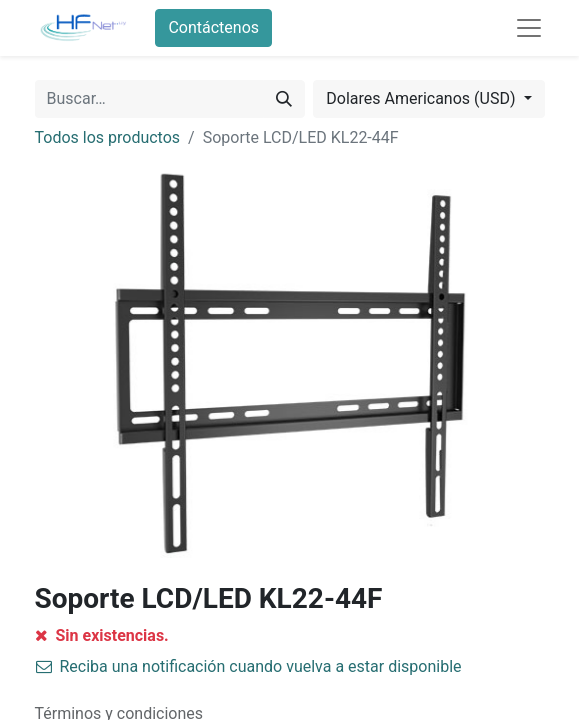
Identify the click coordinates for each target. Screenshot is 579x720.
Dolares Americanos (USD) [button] (422, 98)
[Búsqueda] (284, 99)
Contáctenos (213, 27)
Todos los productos (108, 137)
